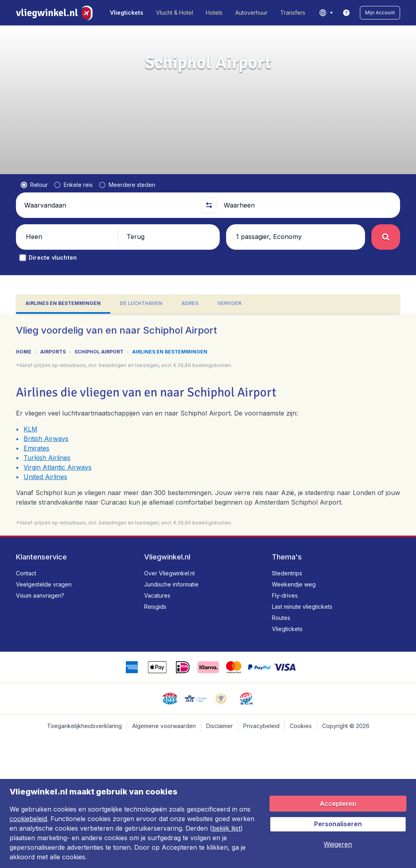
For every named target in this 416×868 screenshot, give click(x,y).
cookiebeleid (28, 819)
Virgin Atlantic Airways (58, 467)
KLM (30, 429)
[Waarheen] (309, 205)
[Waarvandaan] (109, 205)
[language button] (326, 13)
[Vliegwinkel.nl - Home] (56, 13)
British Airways (46, 439)
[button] (380, 13)
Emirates (36, 448)
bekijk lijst (226, 828)
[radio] (34, 185)
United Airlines (45, 477)
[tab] (63, 304)
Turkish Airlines (47, 458)
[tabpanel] (208, 425)
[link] (346, 13)
